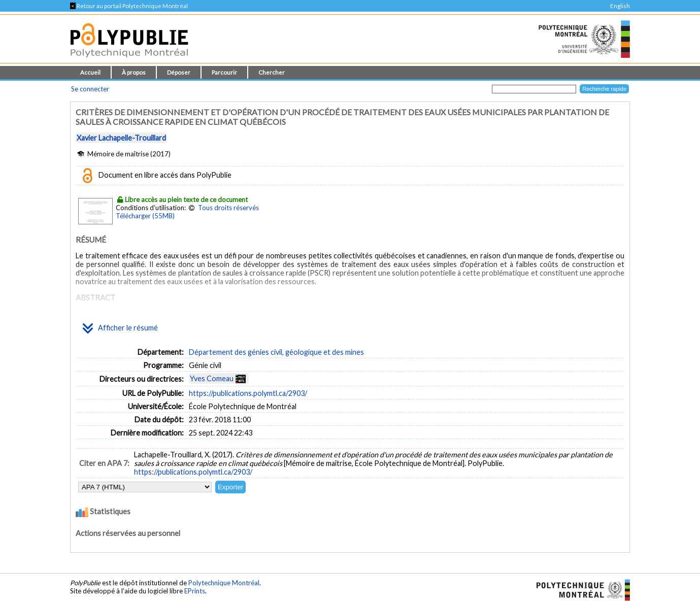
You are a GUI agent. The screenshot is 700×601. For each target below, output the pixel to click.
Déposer (179, 72)
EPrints (195, 591)
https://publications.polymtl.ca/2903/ (248, 393)
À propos (134, 72)
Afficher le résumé (120, 328)
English (620, 6)
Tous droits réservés (228, 208)
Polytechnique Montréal (224, 583)
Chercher (272, 72)
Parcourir (224, 72)
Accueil (90, 72)
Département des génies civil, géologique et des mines (276, 352)
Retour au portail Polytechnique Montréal (129, 6)
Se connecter (90, 89)
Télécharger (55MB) (145, 216)
